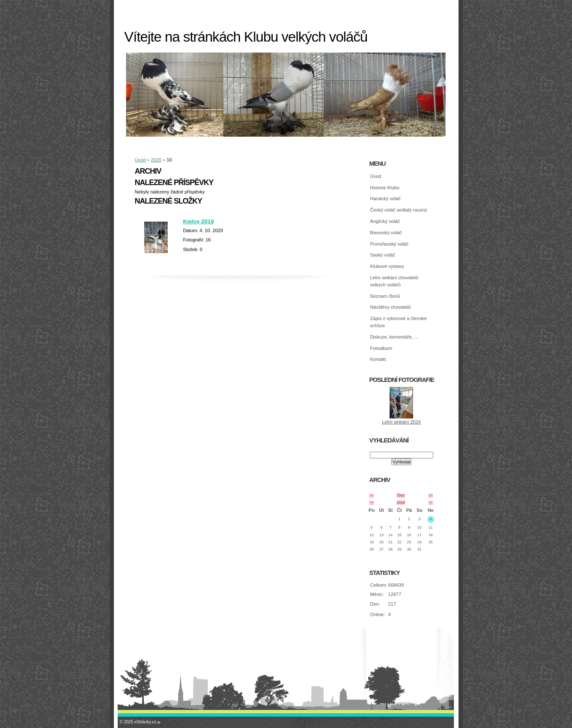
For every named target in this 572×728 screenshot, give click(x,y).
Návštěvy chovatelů (391, 307)
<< (372, 495)
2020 (156, 160)
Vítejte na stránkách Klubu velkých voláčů (246, 37)
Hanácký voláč (386, 199)
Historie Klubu (385, 188)
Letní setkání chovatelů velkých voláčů (394, 281)
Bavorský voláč (386, 233)
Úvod (140, 160)
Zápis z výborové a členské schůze (399, 322)
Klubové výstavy (387, 266)
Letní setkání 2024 (401, 422)
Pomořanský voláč (389, 244)
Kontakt (378, 359)
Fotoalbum (381, 348)
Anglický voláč (385, 221)
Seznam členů (385, 296)
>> (430, 495)
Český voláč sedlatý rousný (399, 210)
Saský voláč (383, 255)
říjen (401, 495)
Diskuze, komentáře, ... (394, 337)
